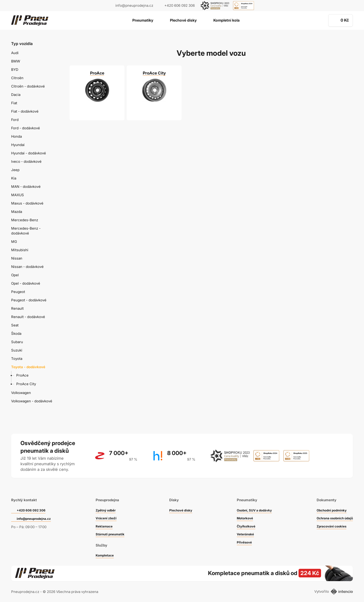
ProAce (22, 375)
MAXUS (18, 195)
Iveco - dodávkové (26, 161)
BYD (15, 70)
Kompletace (105, 549)
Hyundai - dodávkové (29, 153)
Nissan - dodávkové (27, 267)
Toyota (17, 359)
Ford (15, 120)
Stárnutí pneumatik (111, 528)
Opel (15, 275)
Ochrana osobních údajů (332, 512)
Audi (15, 53)
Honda (16, 136)
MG (14, 242)
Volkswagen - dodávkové (32, 401)
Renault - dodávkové (28, 317)
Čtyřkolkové (243, 520)
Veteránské (242, 528)
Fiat (14, 103)
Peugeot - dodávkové (29, 300)
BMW (16, 61)
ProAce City (26, 384)
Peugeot (18, 292)
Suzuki (17, 350)
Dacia (16, 95)
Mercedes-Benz (25, 220)
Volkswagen (21, 393)
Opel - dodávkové (26, 283)
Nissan (17, 258)
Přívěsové (241, 536)
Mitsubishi (20, 250)
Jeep (15, 170)
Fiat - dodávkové (25, 111)
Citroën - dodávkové (28, 86)
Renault (17, 308)
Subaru (17, 342)
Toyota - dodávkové (28, 367)
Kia (14, 178)
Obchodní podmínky (329, 504)
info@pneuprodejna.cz (134, 5)
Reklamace (104, 520)
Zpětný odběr (106, 504)
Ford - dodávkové (26, 128)
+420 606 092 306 (33, 504)
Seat (15, 325)
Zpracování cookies (328, 520)
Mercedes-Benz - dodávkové (26, 231)
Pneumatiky (136, 21)
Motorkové (242, 512)
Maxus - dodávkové (27, 203)
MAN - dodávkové (26, 187)
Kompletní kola (233, 21)
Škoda (16, 334)
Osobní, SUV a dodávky (252, 504)
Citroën (17, 78)
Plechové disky (183, 21)
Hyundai (18, 145)
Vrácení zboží (106, 512)
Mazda (17, 212)
